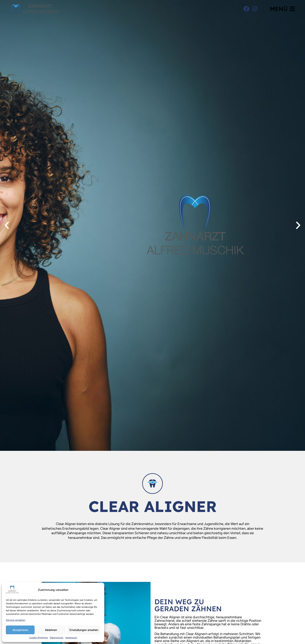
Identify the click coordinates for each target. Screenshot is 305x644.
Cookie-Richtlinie (39, 638)
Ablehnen (51, 630)
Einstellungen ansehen (84, 630)
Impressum (71, 638)
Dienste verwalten (16, 620)
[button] (7, 225)
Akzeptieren (20, 630)
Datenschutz (57, 638)
